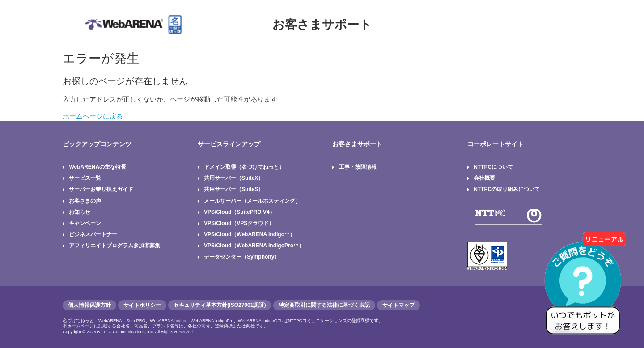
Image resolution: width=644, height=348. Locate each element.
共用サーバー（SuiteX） (234, 178)
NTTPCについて (493, 167)
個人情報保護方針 (89, 305)
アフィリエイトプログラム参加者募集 (114, 246)
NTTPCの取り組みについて (507, 189)
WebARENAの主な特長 (97, 167)
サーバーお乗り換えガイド (101, 189)
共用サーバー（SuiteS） (234, 189)
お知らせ (80, 212)
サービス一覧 (85, 178)
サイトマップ (398, 305)
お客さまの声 (85, 201)
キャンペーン (85, 223)
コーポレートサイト (496, 144)
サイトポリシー (142, 305)
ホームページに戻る (93, 116)
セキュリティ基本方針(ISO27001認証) (220, 305)
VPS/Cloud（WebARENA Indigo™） (250, 234)
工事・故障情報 (358, 167)
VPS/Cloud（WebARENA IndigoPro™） (254, 246)
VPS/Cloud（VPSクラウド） (239, 223)
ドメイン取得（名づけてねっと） (244, 167)
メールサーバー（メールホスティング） (252, 201)
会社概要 (484, 178)
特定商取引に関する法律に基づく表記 (324, 305)
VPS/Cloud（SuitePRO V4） (239, 212)
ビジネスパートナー (93, 234)
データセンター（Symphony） (242, 257)
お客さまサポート (322, 25)
